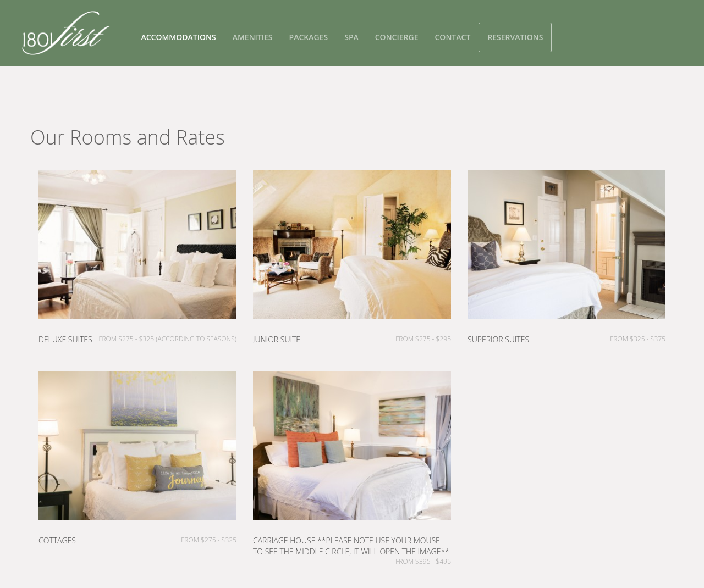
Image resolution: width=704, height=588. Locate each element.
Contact (452, 37)
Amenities (253, 37)
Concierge (397, 37)
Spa (351, 37)
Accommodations (178, 37)
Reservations (515, 37)
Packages (309, 37)
